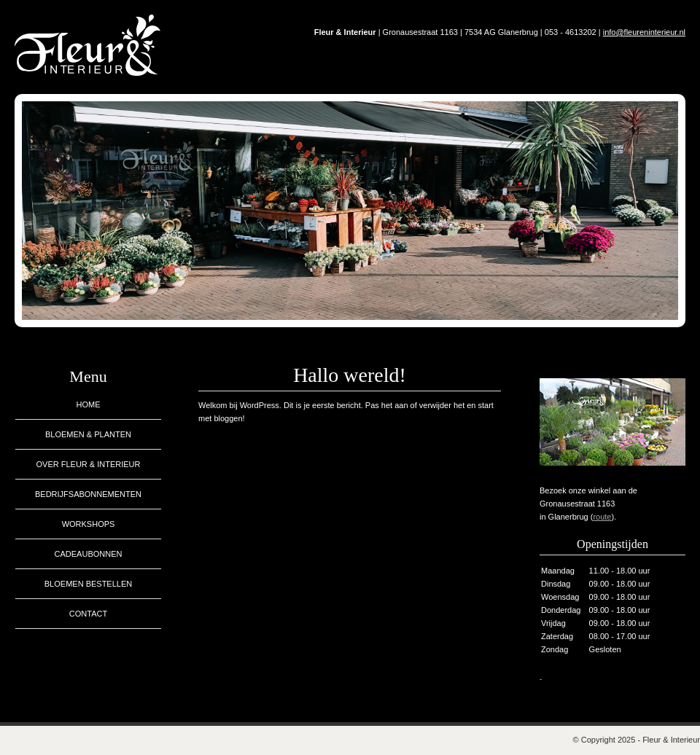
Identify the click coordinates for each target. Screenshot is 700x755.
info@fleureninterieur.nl (644, 32)
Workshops (89, 524)
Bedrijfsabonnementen (88, 494)
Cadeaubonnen (89, 554)
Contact (88, 614)
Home (89, 404)
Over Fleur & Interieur (88, 464)
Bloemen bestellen (88, 584)
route (602, 517)
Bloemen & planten (88, 434)
